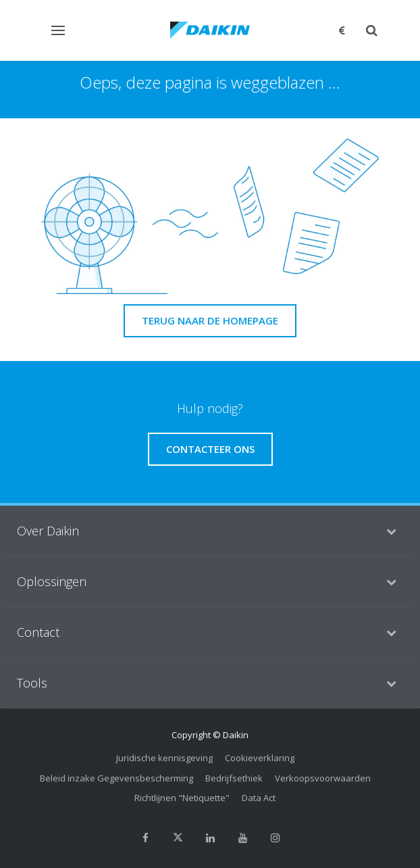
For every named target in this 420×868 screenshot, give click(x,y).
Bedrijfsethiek (234, 778)
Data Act (259, 798)
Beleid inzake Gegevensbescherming (116, 778)
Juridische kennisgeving (164, 758)
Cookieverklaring (260, 758)
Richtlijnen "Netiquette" (182, 798)
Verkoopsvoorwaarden (323, 778)
